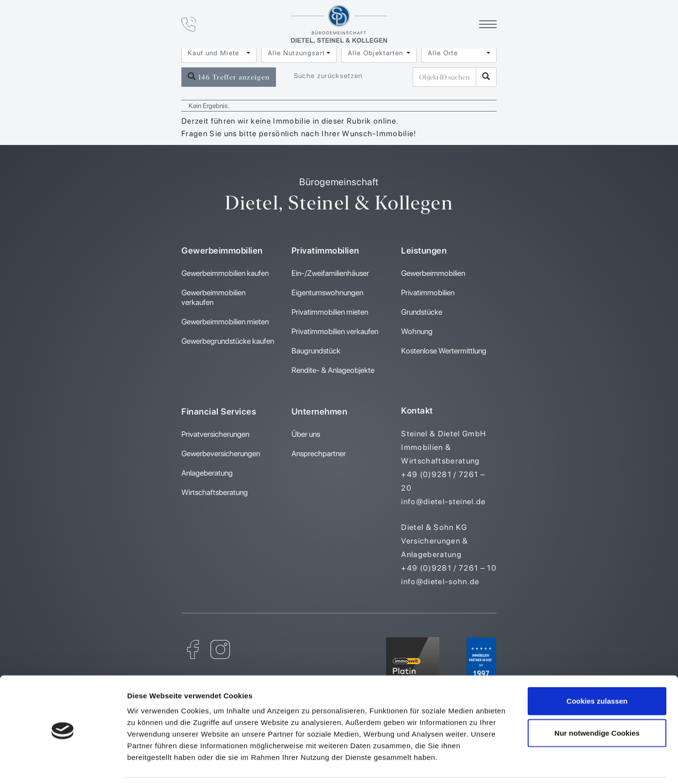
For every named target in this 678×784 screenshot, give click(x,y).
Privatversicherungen (215, 434)
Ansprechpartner (319, 454)
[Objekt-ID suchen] (486, 77)
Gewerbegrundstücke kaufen (228, 341)
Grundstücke (422, 312)
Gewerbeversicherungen (221, 454)
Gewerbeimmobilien (222, 250)
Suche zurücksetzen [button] (328, 76)
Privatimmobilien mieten (330, 312)
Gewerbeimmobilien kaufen (225, 273)
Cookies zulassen (597, 669)
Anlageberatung (207, 473)
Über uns (306, 434)
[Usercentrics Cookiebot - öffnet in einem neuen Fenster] (63, 765)
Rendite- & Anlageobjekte (333, 370)
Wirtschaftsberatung (215, 492)
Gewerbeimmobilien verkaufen (213, 297)
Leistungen (424, 250)
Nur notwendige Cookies (597, 701)
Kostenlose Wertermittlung (444, 351)
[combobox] (219, 53)
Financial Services (219, 411)
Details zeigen (516, 765)
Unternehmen (320, 411)
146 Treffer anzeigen (229, 77)
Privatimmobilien (325, 250)
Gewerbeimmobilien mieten (225, 322)
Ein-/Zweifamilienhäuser (330, 273)
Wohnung (417, 331)
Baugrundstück (316, 351)
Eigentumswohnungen (327, 293)
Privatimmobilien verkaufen (335, 331)
